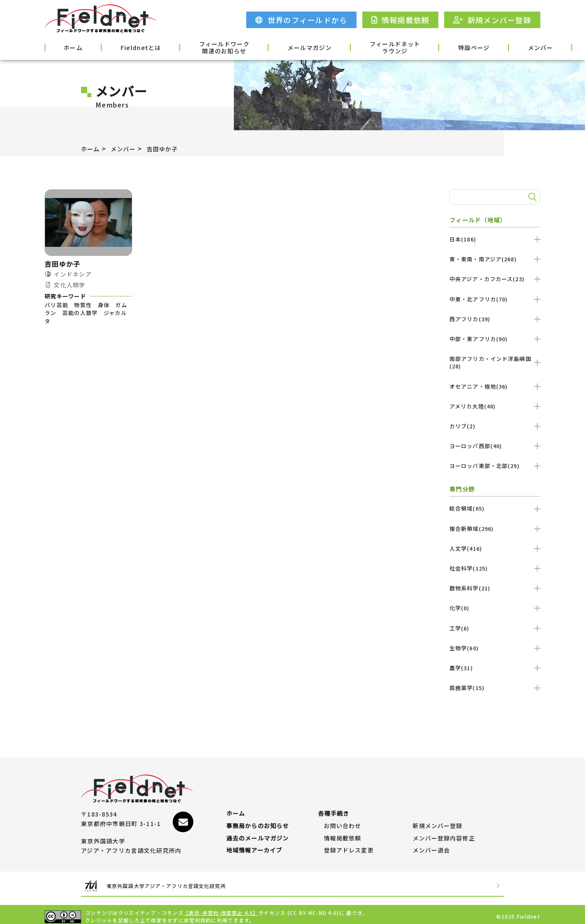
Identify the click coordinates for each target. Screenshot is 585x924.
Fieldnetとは (121, 47)
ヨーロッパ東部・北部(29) (495, 466)
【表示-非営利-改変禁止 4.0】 (221, 908)
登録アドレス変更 (349, 846)
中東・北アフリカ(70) (495, 299)
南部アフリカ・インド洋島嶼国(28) (495, 362)
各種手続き (518, 47)
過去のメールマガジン (258, 830)
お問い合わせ (343, 814)
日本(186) (495, 239)
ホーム (66, 47)
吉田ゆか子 (171, 148)
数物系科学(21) (495, 588)
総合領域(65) (495, 508)
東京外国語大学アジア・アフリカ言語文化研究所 (183, 882)
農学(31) (495, 668)
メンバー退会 (432, 846)
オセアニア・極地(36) (495, 386)
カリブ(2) (495, 426)
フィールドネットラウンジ (343, 48)
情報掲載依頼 (343, 830)
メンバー (465, 47)
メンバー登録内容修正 (444, 830)
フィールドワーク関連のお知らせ (193, 48)
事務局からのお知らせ (258, 814)
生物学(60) (495, 648)
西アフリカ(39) (495, 319)
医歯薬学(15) (495, 688)
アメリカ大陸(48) (495, 406)
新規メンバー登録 (438, 814)
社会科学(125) (495, 568)
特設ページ (411, 47)
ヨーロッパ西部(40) (495, 446)
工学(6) (495, 628)
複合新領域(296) (495, 529)
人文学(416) (495, 548)
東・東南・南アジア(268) (495, 259)
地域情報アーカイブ (255, 846)
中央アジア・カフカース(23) (495, 279)
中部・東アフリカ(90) (495, 339)
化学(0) (495, 608)
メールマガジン (268, 47)
